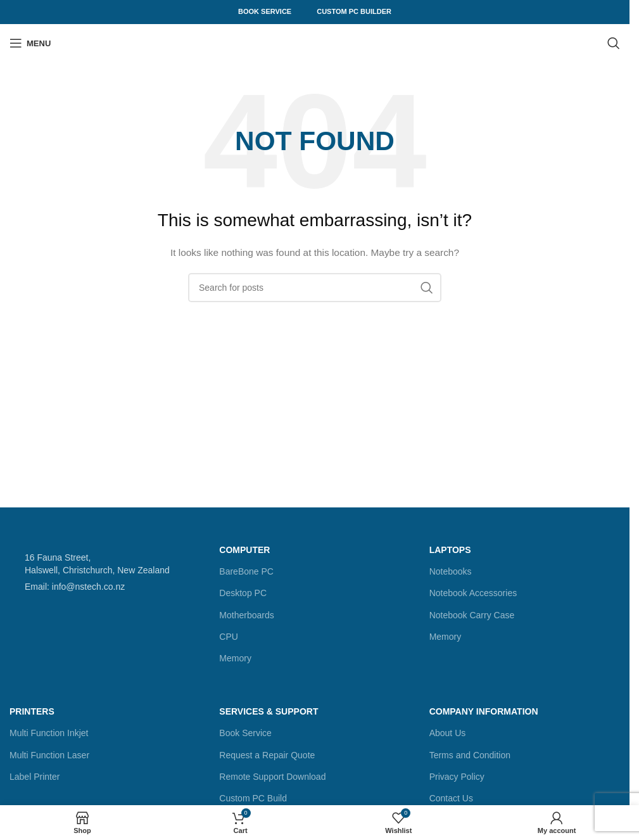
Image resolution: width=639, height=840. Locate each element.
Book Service (265, 11)
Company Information (484, 711)
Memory (235, 658)
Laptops (450, 550)
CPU (229, 637)
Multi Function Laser (49, 755)
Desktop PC (243, 593)
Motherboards (246, 615)
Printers (32, 711)
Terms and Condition (470, 755)
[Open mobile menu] (30, 43)
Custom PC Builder (354, 11)
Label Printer (35, 777)
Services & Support (269, 711)
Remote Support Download (272, 777)
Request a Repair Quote (267, 755)
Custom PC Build (253, 798)
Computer (244, 550)
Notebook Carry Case (472, 615)
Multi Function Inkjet (49, 733)
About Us (448, 733)
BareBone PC (246, 571)
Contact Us (451, 798)
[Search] (614, 43)
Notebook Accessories (473, 593)
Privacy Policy (457, 777)
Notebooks (451, 571)
